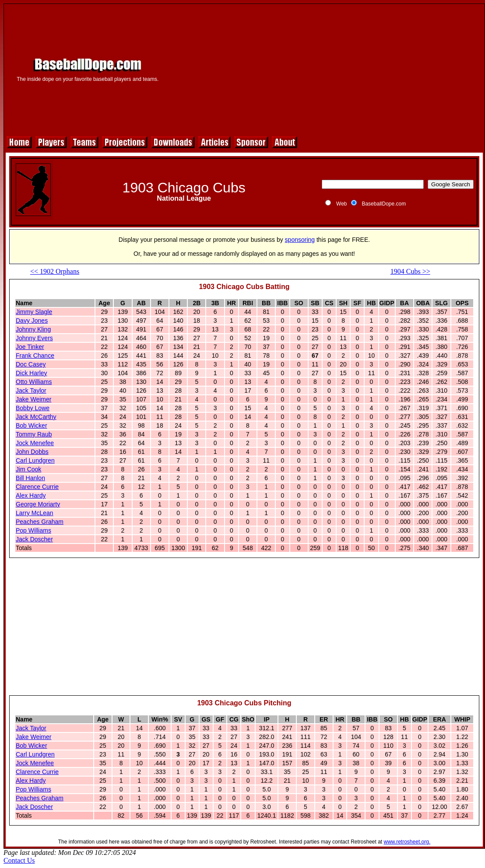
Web (341, 204)
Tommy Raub (34, 434)
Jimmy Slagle (34, 312)
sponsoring (300, 240)
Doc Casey (31, 364)
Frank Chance (35, 356)
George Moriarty (38, 504)
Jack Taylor (31, 390)
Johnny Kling (33, 329)
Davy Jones (32, 321)
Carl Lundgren (35, 460)
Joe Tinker (30, 347)
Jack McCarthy (36, 417)
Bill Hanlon (30, 478)
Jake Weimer (33, 399)
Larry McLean (35, 513)
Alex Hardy (31, 495)
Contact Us (19, 860)
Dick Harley (32, 373)
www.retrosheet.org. (407, 842)
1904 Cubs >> (410, 271)
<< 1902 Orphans (55, 271)
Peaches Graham (40, 522)
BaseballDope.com (384, 204)
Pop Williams (33, 530)
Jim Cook (28, 469)
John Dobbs (32, 452)
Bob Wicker (32, 425)
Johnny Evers (34, 338)
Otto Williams (34, 382)
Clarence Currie (37, 487)
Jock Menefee (35, 443)
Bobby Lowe (33, 408)
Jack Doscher (34, 539)
